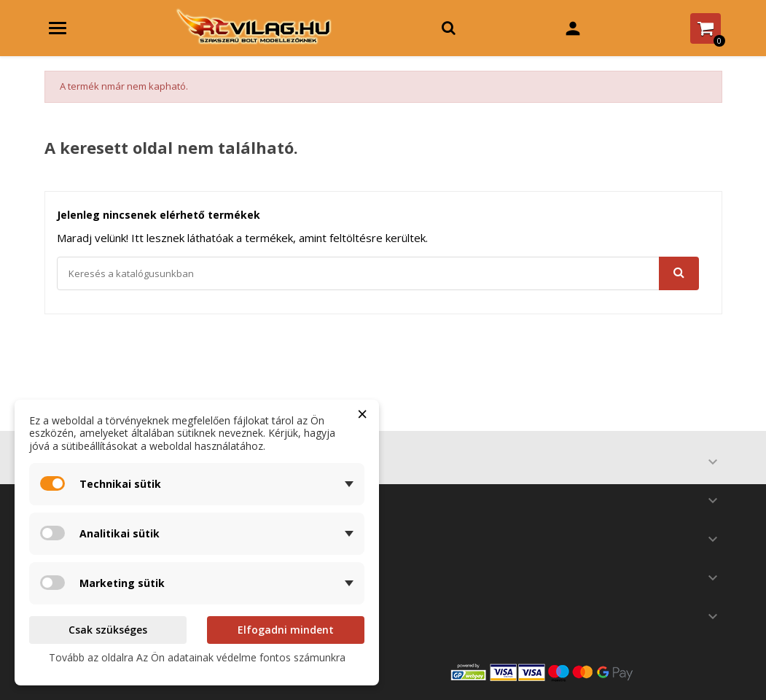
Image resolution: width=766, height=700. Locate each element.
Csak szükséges (108, 630)
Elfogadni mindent (286, 630)
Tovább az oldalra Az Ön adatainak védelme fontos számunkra (197, 657)
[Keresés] (378, 273)
